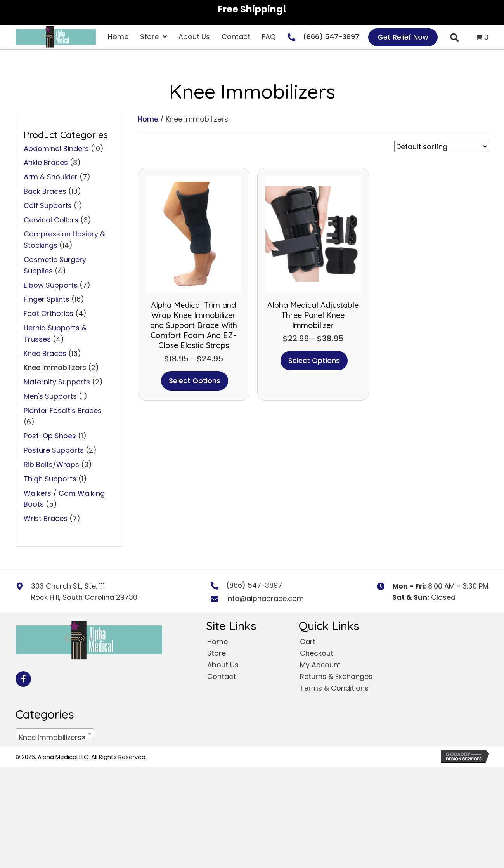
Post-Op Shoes (50, 436)
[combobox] (55, 734)
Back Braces (45, 191)
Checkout (317, 653)
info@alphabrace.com (265, 598)
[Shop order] (441, 147)
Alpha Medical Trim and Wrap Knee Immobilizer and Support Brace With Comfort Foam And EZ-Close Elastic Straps (194, 325)
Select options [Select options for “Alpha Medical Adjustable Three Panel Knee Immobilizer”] (314, 360)
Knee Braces (45, 353)
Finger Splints (47, 299)
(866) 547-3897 (331, 37)
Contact (222, 676)
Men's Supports (50, 396)
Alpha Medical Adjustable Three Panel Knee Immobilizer (313, 315)
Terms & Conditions (334, 688)
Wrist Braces (46, 518)
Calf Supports (48, 206)
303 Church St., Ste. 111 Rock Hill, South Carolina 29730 (84, 592)
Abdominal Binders (56, 148)
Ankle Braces (46, 162)
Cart (308, 641)
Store (216, 653)
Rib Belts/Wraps (51, 464)
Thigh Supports (50, 479)
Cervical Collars (51, 220)
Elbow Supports (51, 285)
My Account (320, 665)
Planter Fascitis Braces (63, 411)
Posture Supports (54, 450)
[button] (23, 679)
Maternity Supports (57, 382)
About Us (223, 665)
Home (148, 119)
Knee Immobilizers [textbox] (52, 738)
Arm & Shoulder (51, 177)
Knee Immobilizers (55, 367)
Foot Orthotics (48, 313)
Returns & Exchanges (336, 676)
